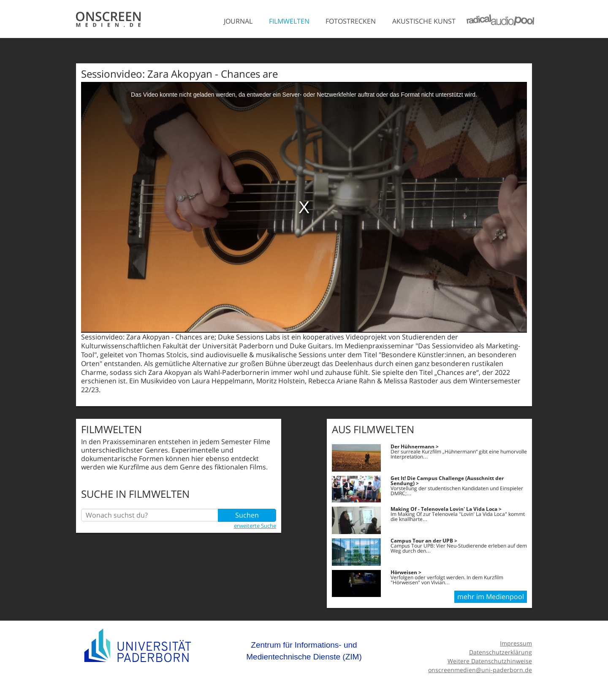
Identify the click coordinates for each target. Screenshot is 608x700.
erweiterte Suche (255, 526)
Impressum (516, 643)
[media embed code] (304, 207)
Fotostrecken (351, 21)
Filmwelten (289, 21)
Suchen (247, 515)
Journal (238, 21)
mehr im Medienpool (491, 597)
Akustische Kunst (424, 21)
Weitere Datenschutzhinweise (490, 661)
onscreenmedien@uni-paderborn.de (480, 670)
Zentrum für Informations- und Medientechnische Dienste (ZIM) (304, 651)
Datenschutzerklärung (501, 652)
